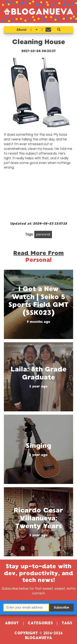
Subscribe (61, 608)
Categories (40, 623)
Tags (67, 623)
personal (43, 234)
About (21, 30)
